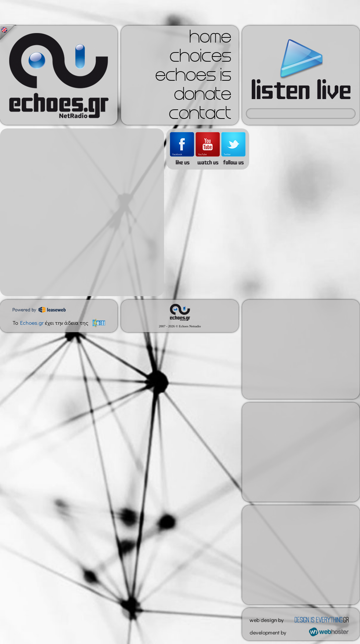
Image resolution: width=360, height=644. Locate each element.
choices (200, 58)
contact (200, 115)
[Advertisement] (80, 212)
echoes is (193, 77)
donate (203, 96)
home (210, 39)
